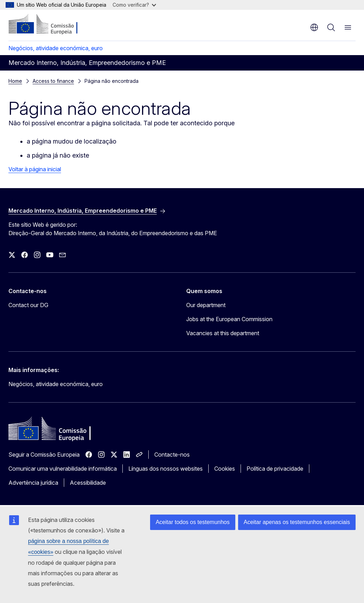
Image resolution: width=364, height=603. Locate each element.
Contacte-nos (172, 455)
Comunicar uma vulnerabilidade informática (63, 469)
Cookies (225, 469)
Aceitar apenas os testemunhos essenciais (297, 522)
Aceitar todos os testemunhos (193, 522)
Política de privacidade (275, 469)
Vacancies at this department (223, 333)
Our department (206, 305)
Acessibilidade (88, 483)
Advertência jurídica (33, 483)
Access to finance (53, 81)
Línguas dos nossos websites (166, 469)
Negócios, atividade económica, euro (56, 48)
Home (15, 81)
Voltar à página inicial (35, 169)
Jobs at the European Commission (229, 319)
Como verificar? (134, 5)
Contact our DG (28, 305)
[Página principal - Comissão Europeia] (51, 25)
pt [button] (314, 27)
